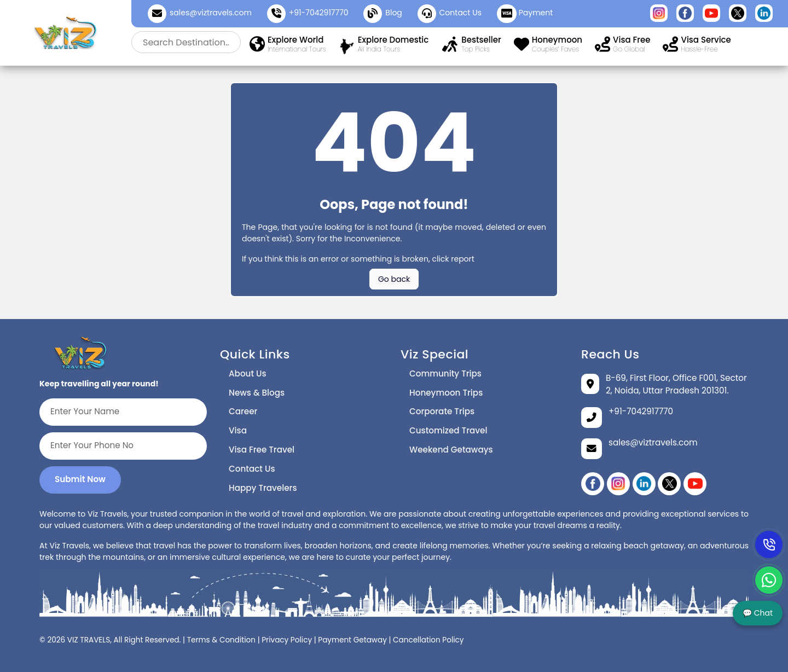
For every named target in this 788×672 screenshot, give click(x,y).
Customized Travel (448, 430)
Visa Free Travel (262, 450)
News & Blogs (257, 393)
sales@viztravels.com (211, 13)
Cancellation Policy (428, 640)
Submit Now (80, 479)
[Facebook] (593, 484)
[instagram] (618, 484)
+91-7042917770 (319, 13)
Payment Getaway (352, 640)
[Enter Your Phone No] (123, 446)
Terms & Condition (221, 640)
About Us (248, 373)
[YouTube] (695, 484)
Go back (394, 279)
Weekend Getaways (451, 450)
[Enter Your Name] (123, 412)
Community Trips (445, 373)
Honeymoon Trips (446, 393)
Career (243, 411)
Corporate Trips (442, 411)
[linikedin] (644, 484)
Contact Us (252, 469)
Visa (238, 430)
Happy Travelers (263, 488)
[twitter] (669, 484)
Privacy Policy (287, 640)
